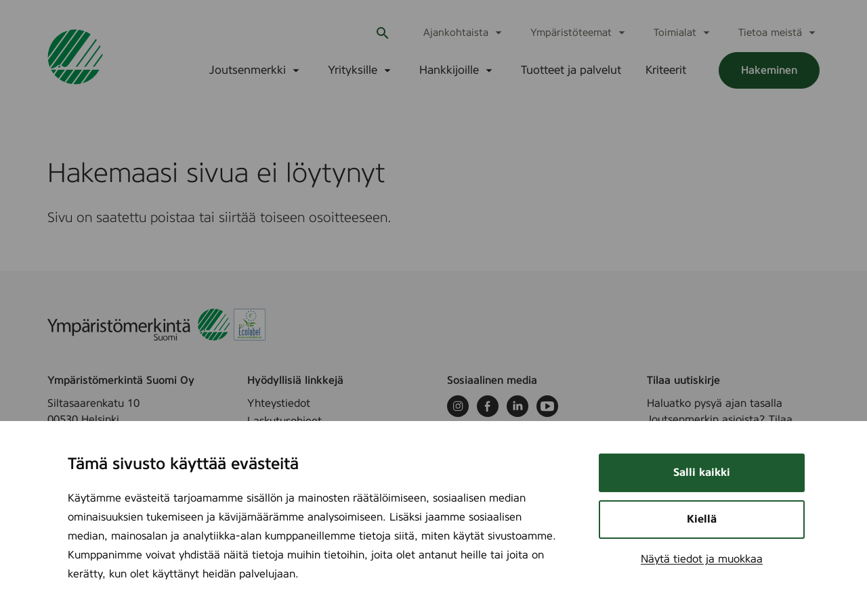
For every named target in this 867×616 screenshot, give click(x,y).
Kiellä (702, 519)
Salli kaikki (702, 472)
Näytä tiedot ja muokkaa (702, 559)
